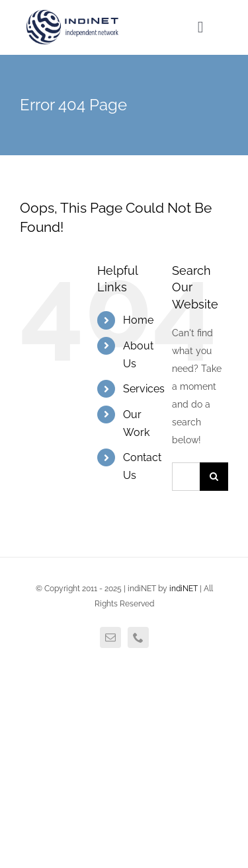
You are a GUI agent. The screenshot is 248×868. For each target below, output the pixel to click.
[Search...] (186, 477)
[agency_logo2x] (73, 15)
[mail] (110, 637)
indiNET (184, 589)
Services (144, 389)
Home (138, 320)
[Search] (214, 477)
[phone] (138, 637)
